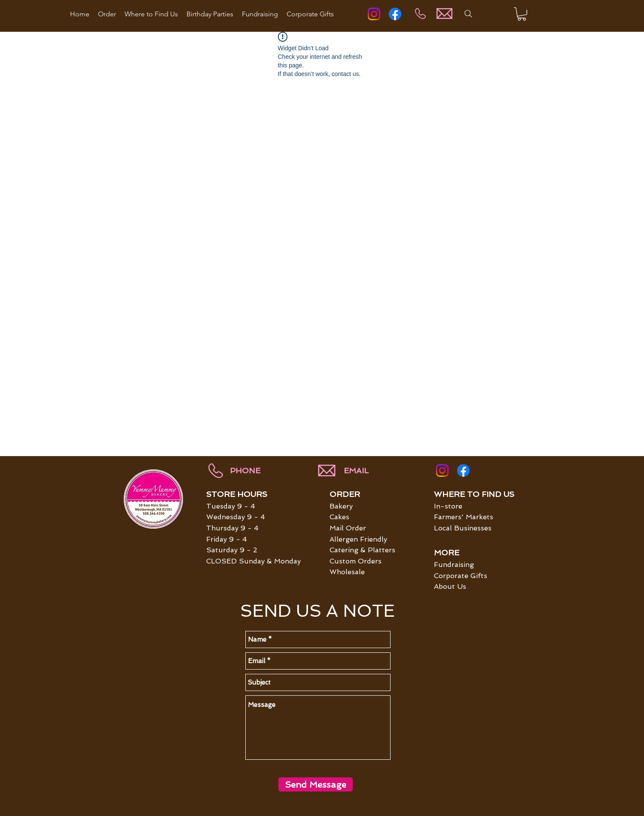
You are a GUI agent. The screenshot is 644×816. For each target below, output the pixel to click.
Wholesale (347, 572)
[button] (522, 14)
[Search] (468, 14)
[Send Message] (316, 784)
